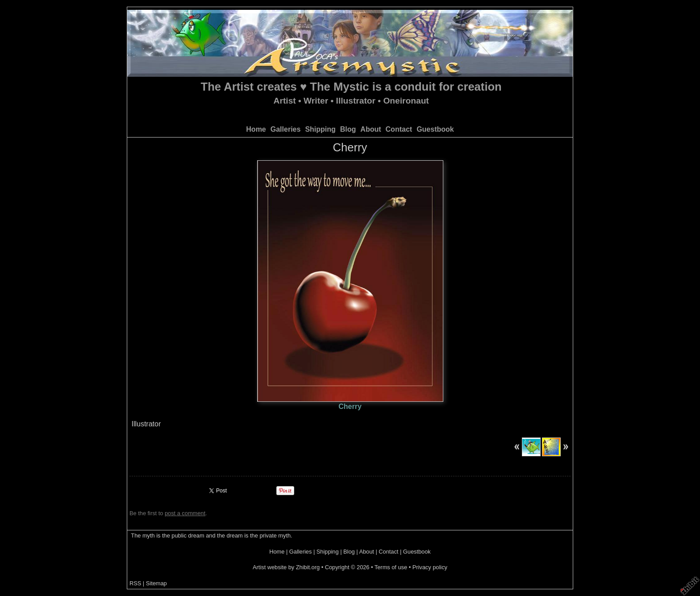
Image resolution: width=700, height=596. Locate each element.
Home (256, 129)
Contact (399, 129)
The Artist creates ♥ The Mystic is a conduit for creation (351, 87)
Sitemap (156, 583)
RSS (135, 583)
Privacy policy (430, 567)
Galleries (286, 129)
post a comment (185, 513)
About (371, 129)
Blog (348, 129)
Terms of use (391, 567)
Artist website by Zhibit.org (286, 567)
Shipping (320, 129)
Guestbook (435, 129)
